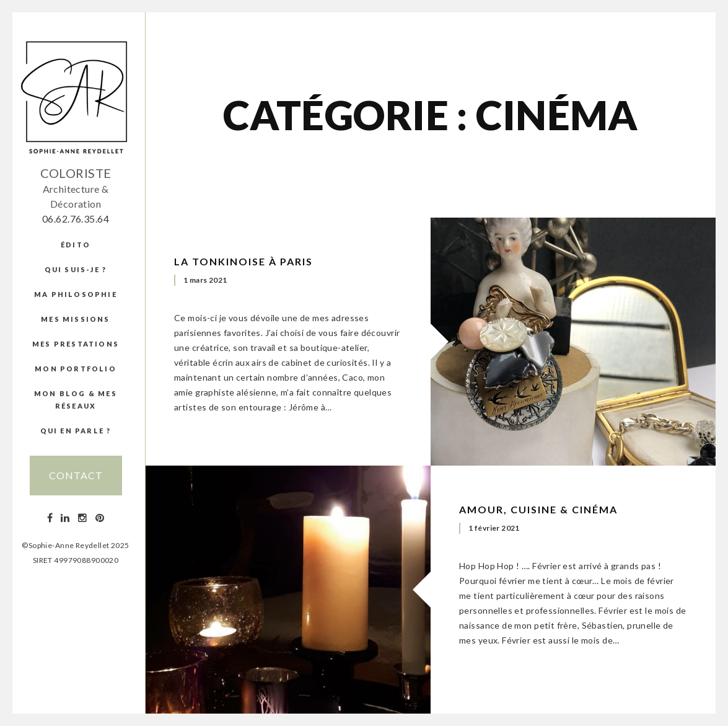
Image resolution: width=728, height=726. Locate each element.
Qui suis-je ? (76, 269)
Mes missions (75, 319)
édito (76, 245)
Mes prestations (76, 344)
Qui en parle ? (76, 431)
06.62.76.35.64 (76, 219)
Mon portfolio (76, 369)
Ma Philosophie (76, 294)
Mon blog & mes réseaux (76, 400)
